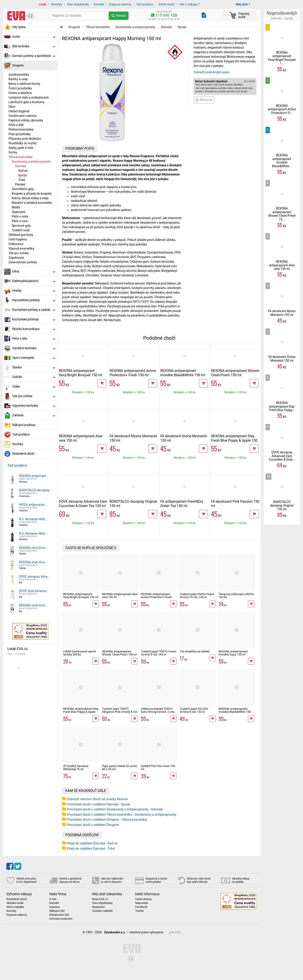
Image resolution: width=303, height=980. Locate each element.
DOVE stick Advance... (34, 591)
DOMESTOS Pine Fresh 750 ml (158, 768)
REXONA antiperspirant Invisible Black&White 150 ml (183, 373)
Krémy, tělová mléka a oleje (30, 198)
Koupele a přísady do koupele (32, 194)
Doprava (54, 907)
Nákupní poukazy (24, 425)
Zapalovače (16, 258)
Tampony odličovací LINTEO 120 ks (236, 596)
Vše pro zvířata (19, 253)
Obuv (12, 107)
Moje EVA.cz (100, 899)
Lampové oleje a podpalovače (29, 97)
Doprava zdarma (120, 4)
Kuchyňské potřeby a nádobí (34, 310)
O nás (53, 899)
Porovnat (204, 100)
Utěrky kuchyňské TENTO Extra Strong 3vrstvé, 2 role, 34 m (158, 712)
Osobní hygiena (19, 111)
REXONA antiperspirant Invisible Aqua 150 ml (233, 653)
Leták (43, 4)
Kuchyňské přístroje (34, 319)
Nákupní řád (57, 911)
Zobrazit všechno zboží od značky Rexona (97, 799)
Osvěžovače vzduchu (23, 116)
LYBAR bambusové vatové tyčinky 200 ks (80, 653)
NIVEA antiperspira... (33, 505)
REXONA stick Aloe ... (33, 562)
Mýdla (16, 207)
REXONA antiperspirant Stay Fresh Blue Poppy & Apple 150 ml (234, 440)
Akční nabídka (15, 907)
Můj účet (242, 4)
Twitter (139, 911)
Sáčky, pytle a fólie (21, 148)
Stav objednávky (78, 4)
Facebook (141, 907)
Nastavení (98, 907)
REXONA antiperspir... (34, 476)
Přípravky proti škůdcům (25, 139)
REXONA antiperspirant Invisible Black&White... (282, 161)
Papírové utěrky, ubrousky (26, 120)
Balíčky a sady (18, 79)
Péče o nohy (20, 216)
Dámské (21, 166)
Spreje (23, 175)
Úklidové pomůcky (21, 235)
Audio (34, 37)
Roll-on (23, 171)
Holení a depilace (20, 93)
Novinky (57, 4)
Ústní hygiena (18, 239)
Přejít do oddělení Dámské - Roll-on (92, 843)
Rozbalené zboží (23, 454)
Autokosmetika (19, 75)
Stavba (34, 367)
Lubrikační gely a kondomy (26, 102)
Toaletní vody (21, 230)
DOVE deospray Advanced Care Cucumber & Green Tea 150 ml (83, 504)
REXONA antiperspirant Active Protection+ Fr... (282, 109)
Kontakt (99, 4)
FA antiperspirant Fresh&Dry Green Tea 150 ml (182, 504)
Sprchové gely (21, 226)
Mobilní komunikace (34, 329)
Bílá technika (34, 46)
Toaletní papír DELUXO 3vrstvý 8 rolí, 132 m (194, 710)
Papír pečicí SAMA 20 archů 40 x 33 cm (119, 768)
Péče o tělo (34, 339)
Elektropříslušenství (34, 281)
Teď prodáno (145, 4)
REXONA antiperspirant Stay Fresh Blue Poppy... (282, 407)
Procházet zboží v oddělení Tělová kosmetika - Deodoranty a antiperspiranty (122, 815)
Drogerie (34, 65)
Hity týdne (19, 27)
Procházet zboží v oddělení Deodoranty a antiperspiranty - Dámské (115, 809)
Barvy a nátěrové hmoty (24, 84)
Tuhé (22, 180)
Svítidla (34, 377)
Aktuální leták (15, 903)
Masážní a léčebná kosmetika (32, 203)
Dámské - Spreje (282, 18)
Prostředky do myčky (23, 143)
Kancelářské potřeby (34, 300)
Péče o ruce (20, 221)
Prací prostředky (19, 134)
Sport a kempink (34, 358)
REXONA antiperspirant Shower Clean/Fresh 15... (282, 214)
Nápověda (141, 903)
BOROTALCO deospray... (35, 490)
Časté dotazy (143, 899)
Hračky (34, 291)
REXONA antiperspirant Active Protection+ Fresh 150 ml (133, 373)
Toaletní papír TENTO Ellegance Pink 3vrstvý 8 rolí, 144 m (120, 712)
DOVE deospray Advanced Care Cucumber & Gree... (282, 456)
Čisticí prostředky (20, 88)
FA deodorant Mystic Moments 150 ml (282, 313)
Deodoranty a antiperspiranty (31, 162)
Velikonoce (16, 244)
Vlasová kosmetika (21, 248)
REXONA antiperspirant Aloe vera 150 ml (120, 596)
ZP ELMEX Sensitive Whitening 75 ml (76, 768)
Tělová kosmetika (20, 157)
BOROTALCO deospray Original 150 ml (282, 505)
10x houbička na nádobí (195, 651)
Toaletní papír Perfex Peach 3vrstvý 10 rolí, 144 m (197, 596)
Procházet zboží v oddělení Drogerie (93, 825)
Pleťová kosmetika (21, 129)
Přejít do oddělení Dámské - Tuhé (91, 849)
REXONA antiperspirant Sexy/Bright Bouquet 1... (282, 58)
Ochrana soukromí (61, 919)
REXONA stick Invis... (33, 548)
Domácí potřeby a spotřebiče (34, 56)
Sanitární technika (34, 348)
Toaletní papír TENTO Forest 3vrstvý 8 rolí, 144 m (159, 653)
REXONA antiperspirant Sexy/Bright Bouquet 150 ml (80, 373)
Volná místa (166, 4)
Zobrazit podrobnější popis (212, 72)
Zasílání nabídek (102, 911)
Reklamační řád (59, 915)
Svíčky (13, 152)
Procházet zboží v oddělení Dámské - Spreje (99, 804)
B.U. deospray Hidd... (33, 519)
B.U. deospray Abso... (33, 533)
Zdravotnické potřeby (23, 262)
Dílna (34, 271)
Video (34, 386)
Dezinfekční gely (23, 189)
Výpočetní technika (34, 406)
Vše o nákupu (188, 4)
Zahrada (34, 415)
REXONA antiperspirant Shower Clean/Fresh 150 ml (235, 373)
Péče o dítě (16, 125)
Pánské (20, 184)
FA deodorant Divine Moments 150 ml (282, 359)
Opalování (19, 212)
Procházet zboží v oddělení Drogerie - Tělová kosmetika (107, 820)
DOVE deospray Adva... (34, 577)
